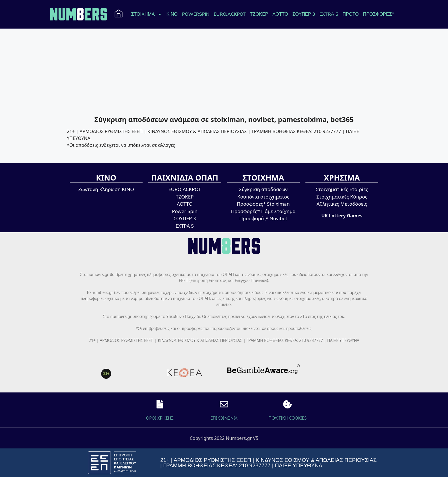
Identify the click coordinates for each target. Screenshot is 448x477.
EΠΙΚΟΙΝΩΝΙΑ (224, 418)
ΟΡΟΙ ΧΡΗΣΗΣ (160, 418)
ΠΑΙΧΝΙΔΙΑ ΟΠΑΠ (185, 178)
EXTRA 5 (329, 14)
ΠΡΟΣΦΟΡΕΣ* (379, 14)
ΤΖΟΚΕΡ (259, 14)
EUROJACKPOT (230, 14)
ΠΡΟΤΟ (351, 14)
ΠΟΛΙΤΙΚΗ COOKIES (288, 418)
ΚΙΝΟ (172, 14)
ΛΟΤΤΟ (280, 14)
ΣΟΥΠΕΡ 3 (304, 14)
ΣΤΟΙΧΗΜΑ (147, 14)
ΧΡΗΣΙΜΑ (342, 178)
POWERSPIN (196, 14)
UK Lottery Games (342, 216)
